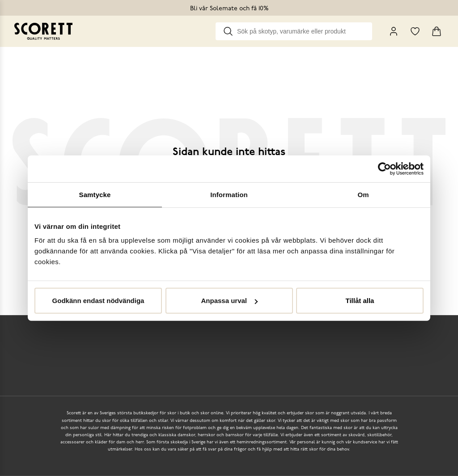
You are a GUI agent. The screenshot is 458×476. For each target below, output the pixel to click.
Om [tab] (363, 194)
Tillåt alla (360, 301)
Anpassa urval (229, 301)
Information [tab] (229, 194)
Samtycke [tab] (95, 194)
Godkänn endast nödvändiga (98, 301)
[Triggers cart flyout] (437, 31)
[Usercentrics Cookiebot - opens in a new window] (384, 168)
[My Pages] (394, 31)
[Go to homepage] (43, 31)
